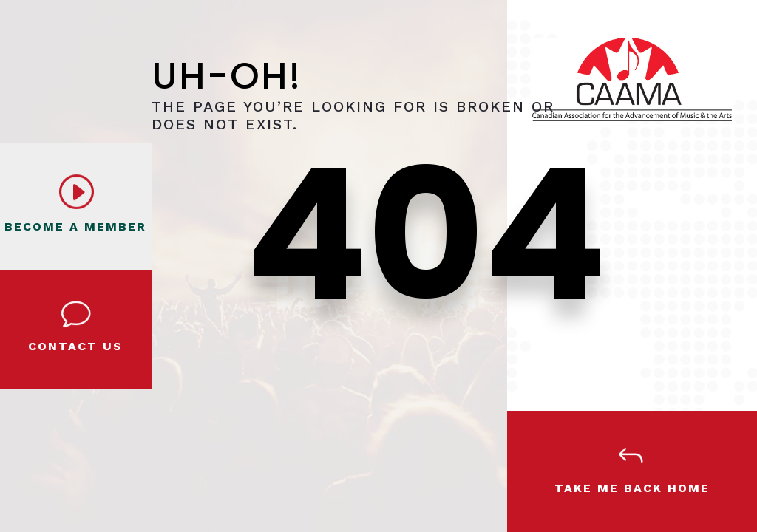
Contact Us (75, 346)
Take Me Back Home (632, 488)
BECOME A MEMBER (75, 226)
